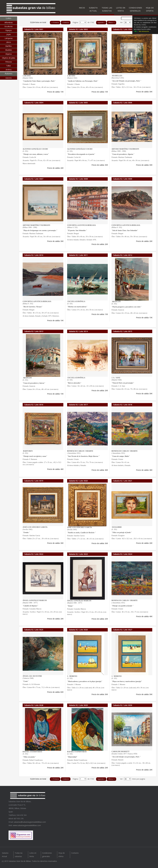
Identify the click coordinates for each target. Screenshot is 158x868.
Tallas (9, 66)
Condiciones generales (135, 9)
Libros (9, 42)
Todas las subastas (107, 9)
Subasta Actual (93, 9)
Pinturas (9, 62)
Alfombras (9, 23)
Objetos (9, 54)
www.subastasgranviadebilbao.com (27, 825)
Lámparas (9, 38)
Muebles (9, 50)
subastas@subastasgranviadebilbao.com (30, 822)
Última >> (112, 23)
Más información (144, 31)
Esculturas (9, 26)
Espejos (9, 30)
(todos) (9, 70)
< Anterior (66, 23)
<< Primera (55, 23)
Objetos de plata (9, 58)
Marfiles (9, 46)
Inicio (82, 8)
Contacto (75, 853)
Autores (9, 78)
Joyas (9, 34)
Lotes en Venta (121, 9)
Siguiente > (101, 23)
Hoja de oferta (150, 9)
